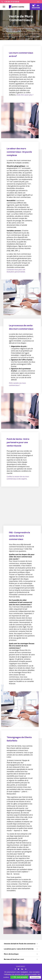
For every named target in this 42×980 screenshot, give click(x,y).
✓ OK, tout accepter (19, 977)
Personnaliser (35, 977)
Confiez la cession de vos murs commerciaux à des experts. (18, 478)
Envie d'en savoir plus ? (25, 95)
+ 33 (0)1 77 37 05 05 (12, 2)
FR (39, 2)
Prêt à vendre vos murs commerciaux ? (17, 384)
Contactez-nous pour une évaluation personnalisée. (16, 271)
